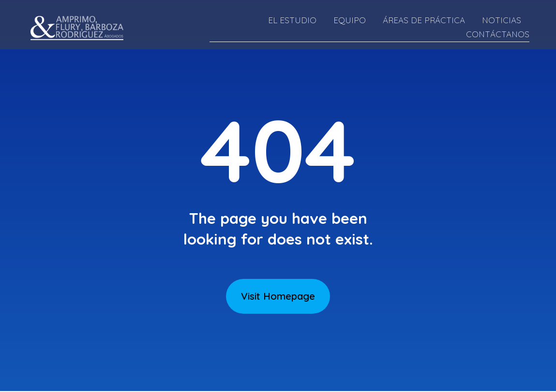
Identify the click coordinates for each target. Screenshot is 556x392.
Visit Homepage (278, 296)
